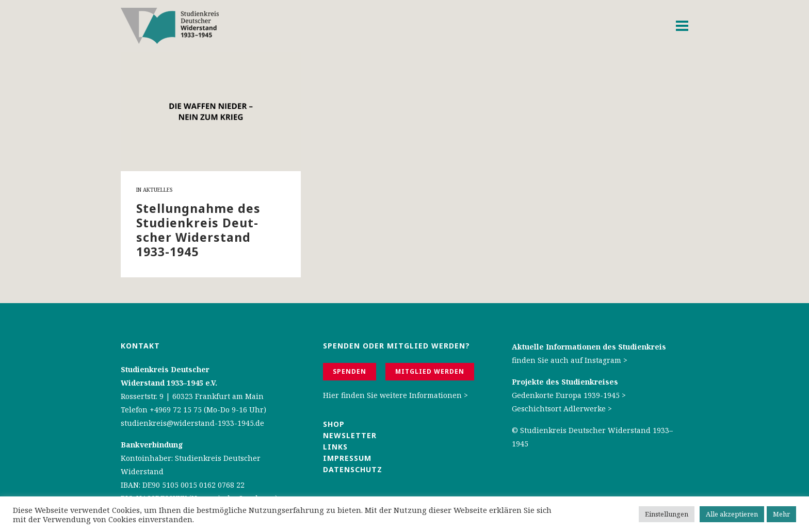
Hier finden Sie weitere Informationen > (395, 395)
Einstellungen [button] (667, 514)
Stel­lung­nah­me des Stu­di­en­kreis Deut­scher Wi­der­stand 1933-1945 (198, 230)
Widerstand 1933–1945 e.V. (169, 383)
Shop (334, 424)
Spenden (350, 371)
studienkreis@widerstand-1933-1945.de (192, 423)
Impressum (347, 458)
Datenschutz (353, 469)
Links (337, 447)
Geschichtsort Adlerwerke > (562, 409)
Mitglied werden (430, 371)
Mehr (781, 514)
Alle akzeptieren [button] (732, 514)
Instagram (603, 360)
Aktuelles (158, 190)
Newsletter (350, 435)
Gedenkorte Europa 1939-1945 (566, 395)
